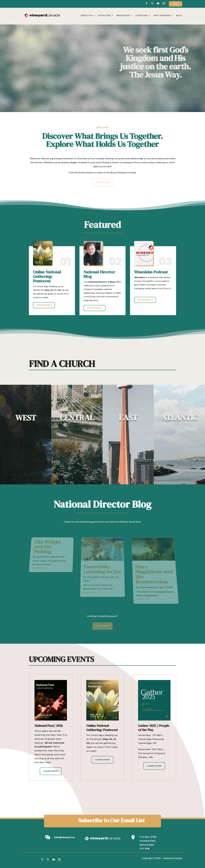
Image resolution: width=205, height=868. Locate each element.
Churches (141, 16)
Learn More (51, 771)
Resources (123, 16)
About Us (86, 16)
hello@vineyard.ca (64, 837)
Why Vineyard (162, 16)
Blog (179, 16)
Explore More (43, 305)
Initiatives (104, 16)
